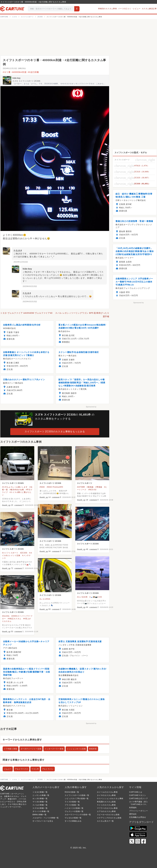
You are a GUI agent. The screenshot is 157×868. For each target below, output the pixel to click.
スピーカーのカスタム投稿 (108, 815)
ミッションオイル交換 (76, 749)
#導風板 (99, 487)
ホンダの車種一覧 (40, 799)
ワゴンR (35, 769)
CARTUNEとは (136, 792)
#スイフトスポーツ (10, 553)
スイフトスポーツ (85, 483)
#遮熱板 (90, 487)
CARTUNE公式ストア (138, 799)
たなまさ (18, 251)
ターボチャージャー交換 (31, 749)
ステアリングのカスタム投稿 (109, 818)
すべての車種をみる (73, 821)
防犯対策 (93, 749)
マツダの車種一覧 (40, 802)
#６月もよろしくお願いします (15, 487)
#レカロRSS (45, 599)
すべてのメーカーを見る (43, 821)
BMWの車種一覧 (40, 815)
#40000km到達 (19, 72)
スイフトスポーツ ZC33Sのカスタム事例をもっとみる (55, 432)
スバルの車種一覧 (40, 805)
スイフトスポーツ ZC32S (13, 483)
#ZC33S (24, 553)
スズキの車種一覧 (40, 808)
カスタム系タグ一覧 (105, 821)
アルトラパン (48, 769)
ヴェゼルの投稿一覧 (73, 818)
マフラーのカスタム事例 (107, 808)
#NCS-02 (92, 490)
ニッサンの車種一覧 (41, 795)
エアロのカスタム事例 (106, 811)
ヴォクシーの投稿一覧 (74, 811)
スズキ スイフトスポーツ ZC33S (26, 81)
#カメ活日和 (82, 597)
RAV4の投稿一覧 (72, 792)
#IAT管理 (81, 487)
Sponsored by (91, 407)
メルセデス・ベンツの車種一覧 (46, 818)
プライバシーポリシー (139, 811)
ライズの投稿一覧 (72, 802)
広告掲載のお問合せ (138, 817)
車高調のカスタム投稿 (106, 802)
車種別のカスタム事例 (107, 9)
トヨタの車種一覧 (40, 792)
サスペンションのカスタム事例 (110, 799)
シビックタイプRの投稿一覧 (77, 799)
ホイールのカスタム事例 (107, 792)
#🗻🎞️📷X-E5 (96, 597)
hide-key (16, 78)
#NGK (42, 487)
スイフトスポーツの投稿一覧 (77, 795)
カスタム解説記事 (149, 9)
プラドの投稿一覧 (72, 805)
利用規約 (133, 808)
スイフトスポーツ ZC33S (50, 483)
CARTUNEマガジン (138, 795)
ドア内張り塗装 (11, 749)
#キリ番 (7, 72)
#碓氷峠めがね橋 (17, 490)
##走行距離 (33, 72)
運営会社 (133, 814)
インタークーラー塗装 (54, 749)
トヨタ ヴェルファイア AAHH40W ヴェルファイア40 (26, 313)
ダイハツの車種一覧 (41, 811)
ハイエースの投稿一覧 (74, 808)
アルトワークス (22, 769)
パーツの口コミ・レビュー (129, 9)
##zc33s (6, 616)
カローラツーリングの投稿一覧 (78, 815)
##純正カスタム (14, 619)
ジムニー (8, 769)
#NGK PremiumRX (55, 487)
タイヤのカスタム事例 (106, 795)
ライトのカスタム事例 (106, 805)
